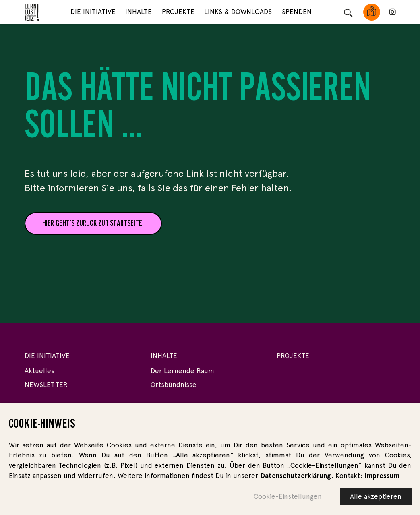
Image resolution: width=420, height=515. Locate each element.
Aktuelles (39, 371)
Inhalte (139, 12)
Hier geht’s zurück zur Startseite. (93, 223)
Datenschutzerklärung (296, 477)
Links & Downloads (238, 12)
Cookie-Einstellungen (288, 498)
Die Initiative (93, 12)
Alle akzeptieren (376, 498)
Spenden (297, 12)
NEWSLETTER (46, 385)
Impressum (382, 477)
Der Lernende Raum (182, 371)
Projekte (178, 12)
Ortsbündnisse (174, 385)
